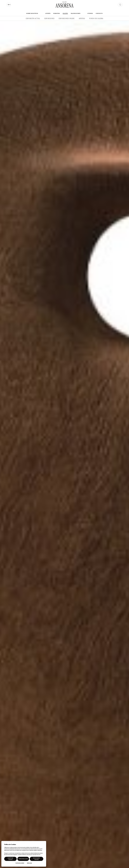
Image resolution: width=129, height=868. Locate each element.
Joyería (48, 13)
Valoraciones (76, 13)
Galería (65, 13)
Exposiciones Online (67, 18)
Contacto (99, 13)
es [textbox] (9, 5)
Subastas (57, 13)
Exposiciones (49, 18)
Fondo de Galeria (96, 18)
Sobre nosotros (32, 13)
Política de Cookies (20, 863)
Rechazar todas (36, 859)
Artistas (82, 18)
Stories (90, 13)
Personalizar (23, 859)
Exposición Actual (33, 18)
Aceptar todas (10, 859)
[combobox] (9, 5)
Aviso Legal (29, 863)
